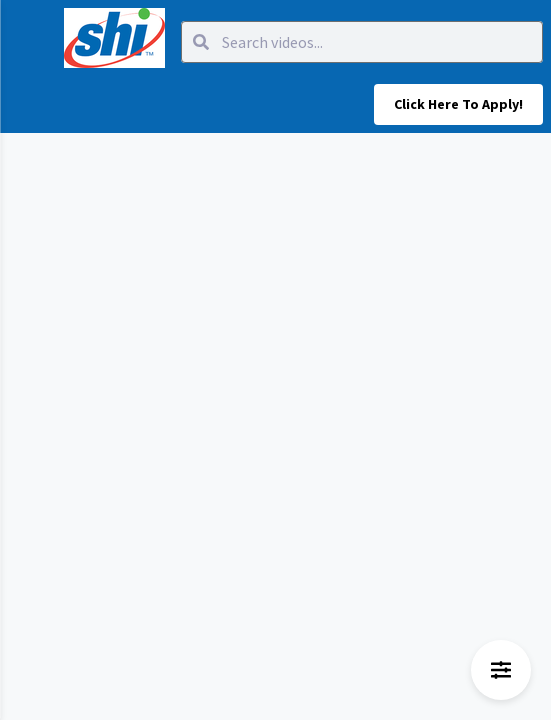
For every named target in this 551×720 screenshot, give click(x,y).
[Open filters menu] (501, 670)
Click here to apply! (458, 104)
